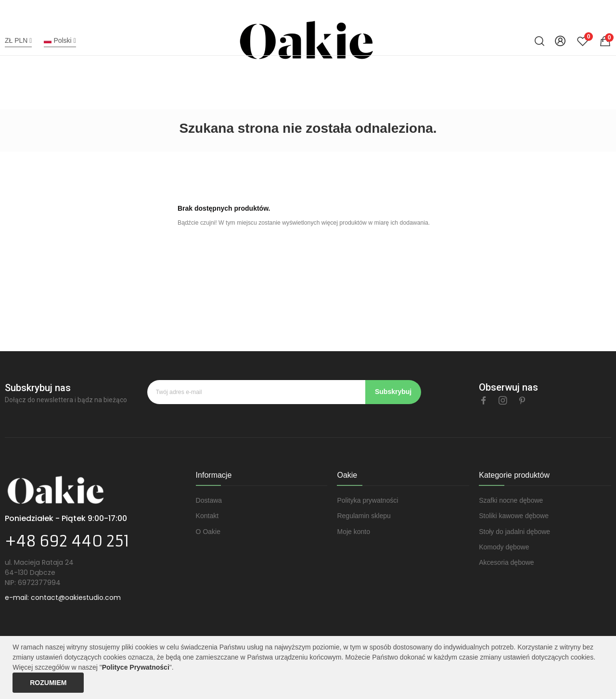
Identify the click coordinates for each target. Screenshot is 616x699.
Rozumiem (48, 683)
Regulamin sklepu (364, 516)
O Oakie (208, 532)
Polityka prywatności (367, 500)
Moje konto (353, 532)
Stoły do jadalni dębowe (514, 532)
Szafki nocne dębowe (511, 500)
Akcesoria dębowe (506, 562)
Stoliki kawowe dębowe (514, 516)
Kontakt (207, 516)
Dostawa (209, 500)
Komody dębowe (504, 547)
